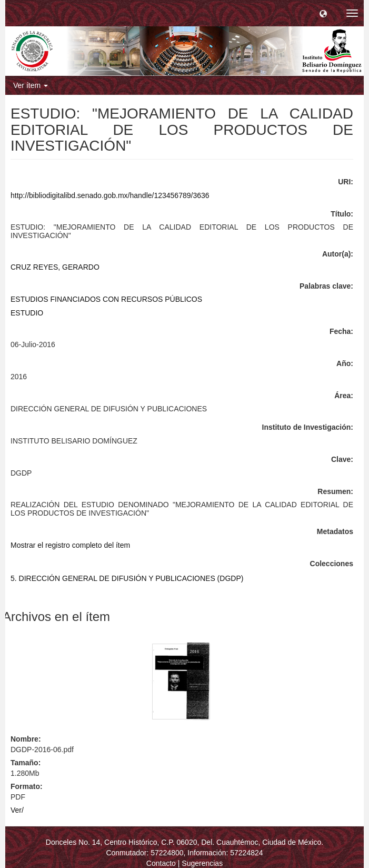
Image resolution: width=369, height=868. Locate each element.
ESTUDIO (27, 313)
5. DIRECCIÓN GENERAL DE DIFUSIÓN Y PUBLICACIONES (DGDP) (127, 578)
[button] (323, 13)
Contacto (161, 863)
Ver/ (17, 810)
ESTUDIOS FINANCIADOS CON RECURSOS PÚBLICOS (106, 299)
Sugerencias (202, 863)
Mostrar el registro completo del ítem (70, 545)
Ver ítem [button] (31, 85)
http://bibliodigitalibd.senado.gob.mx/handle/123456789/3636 (110, 195)
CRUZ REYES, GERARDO (55, 267)
